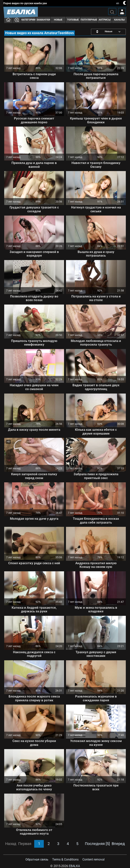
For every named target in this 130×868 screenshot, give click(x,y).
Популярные (89, 20)
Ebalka (74, 866)
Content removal (93, 859)
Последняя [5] (97, 844)
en (118, 3)
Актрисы (105, 20)
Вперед (118, 844)
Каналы (119, 20)
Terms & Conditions (65, 859)
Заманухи (43, 20)
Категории (28, 20)
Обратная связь (37, 859)
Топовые (73, 20)
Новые (58, 20)
